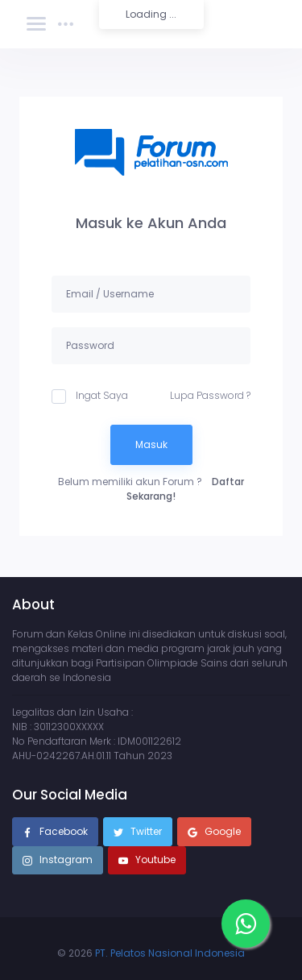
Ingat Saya (90, 396)
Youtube (147, 861)
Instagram (58, 861)
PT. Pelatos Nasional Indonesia (170, 953)
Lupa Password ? (210, 395)
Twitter (138, 833)
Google (214, 833)
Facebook (55, 833)
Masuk (151, 444)
